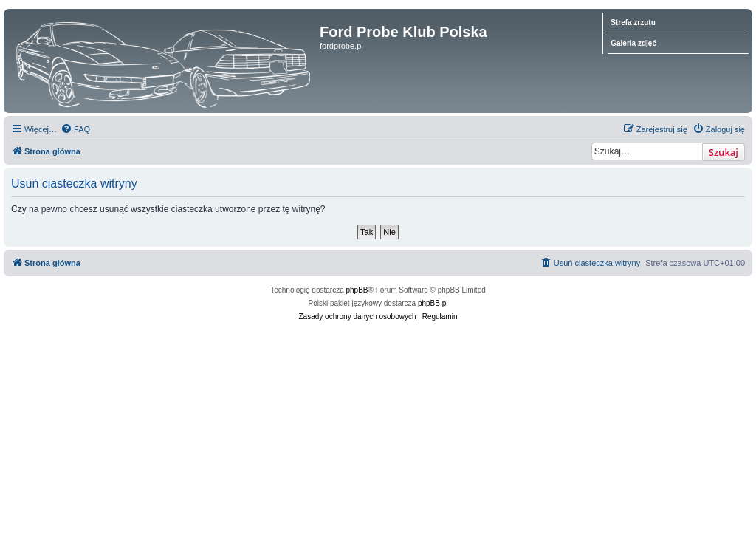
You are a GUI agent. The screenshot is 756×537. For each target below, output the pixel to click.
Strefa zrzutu (633, 23)
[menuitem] (75, 129)
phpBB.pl (433, 303)
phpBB (357, 290)
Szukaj (724, 152)
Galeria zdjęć (633, 43)
